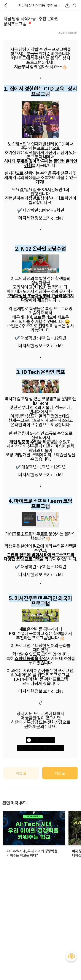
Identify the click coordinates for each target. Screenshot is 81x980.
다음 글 (60, 773)
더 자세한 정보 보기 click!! (41, 345)
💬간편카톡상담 (40, 740)
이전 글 (21, 773)
